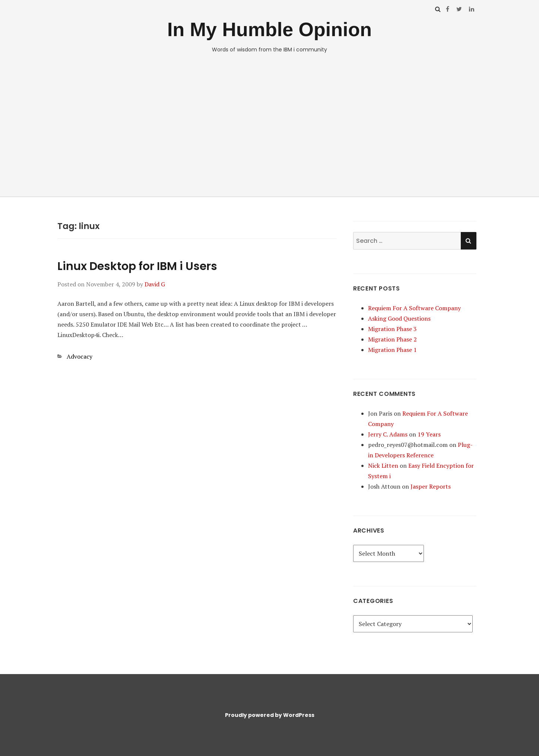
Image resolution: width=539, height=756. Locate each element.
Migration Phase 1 (392, 350)
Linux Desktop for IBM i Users (137, 266)
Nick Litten (383, 466)
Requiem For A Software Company (414, 308)
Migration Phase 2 (392, 339)
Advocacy (80, 356)
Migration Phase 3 (392, 329)
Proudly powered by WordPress (270, 715)
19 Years (429, 434)
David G (155, 284)
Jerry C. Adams (388, 434)
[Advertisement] (270, 129)
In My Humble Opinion (269, 29)
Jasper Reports (431, 486)
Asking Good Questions (399, 318)
